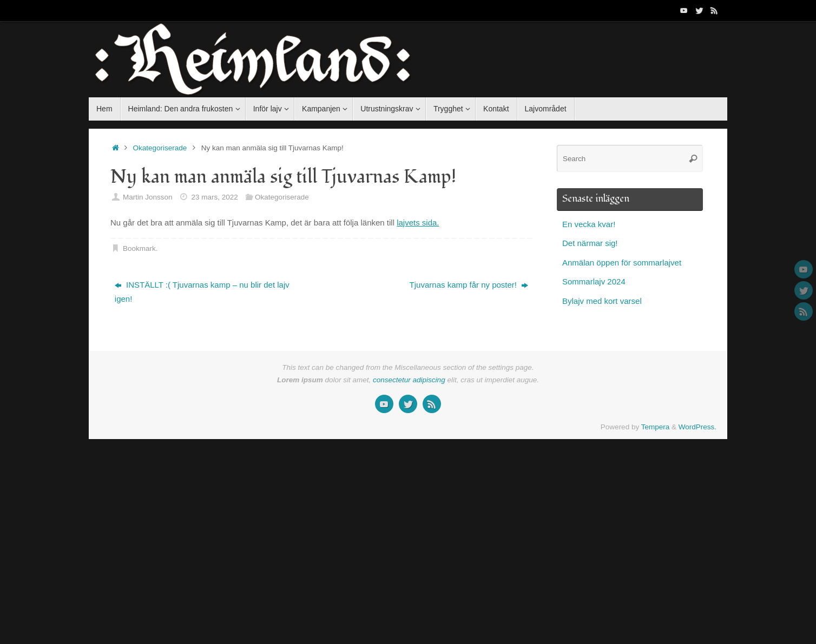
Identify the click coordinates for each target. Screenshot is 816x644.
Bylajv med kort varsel (602, 301)
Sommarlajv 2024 (594, 281)
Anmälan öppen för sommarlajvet (622, 263)
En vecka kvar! (589, 224)
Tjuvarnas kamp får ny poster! (469, 285)
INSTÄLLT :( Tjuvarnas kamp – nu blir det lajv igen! (202, 292)
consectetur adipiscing (409, 380)
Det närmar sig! (590, 243)
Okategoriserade (160, 148)
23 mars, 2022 (214, 197)
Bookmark (139, 248)
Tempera (656, 427)
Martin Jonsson (148, 197)
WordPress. (697, 427)
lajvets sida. (418, 223)
